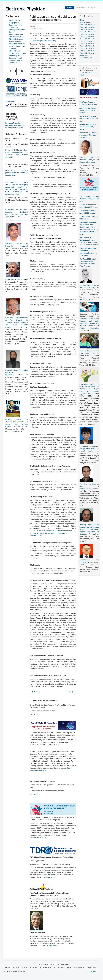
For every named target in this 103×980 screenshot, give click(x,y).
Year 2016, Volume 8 (87, 39)
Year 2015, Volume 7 (87, 41)
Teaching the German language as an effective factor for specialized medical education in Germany (89, 529)
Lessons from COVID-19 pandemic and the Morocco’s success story (16, 173)
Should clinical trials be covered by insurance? (89, 486)
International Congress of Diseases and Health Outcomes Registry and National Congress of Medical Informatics (89, 323)
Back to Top (94, 971)
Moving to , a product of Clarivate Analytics (89, 135)
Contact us (13, 63)
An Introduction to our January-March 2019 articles (88, 110)
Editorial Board (14, 51)
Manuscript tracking (16, 37)
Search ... (74, 6)
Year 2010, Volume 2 (87, 51)
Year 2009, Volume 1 (87, 53)
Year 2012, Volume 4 (87, 46)
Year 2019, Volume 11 (88, 29)
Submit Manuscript (16, 34)
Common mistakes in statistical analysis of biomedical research (89, 160)
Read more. (34, 714)
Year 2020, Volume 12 (88, 27)
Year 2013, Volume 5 (87, 44)
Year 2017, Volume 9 (87, 34)
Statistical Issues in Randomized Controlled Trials (16, 246)
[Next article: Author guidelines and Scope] (71, 692)
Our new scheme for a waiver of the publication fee (89, 119)
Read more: (42, 837)
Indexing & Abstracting (17, 53)
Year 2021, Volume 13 (88, 25)
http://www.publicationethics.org (44, 41)
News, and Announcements (86, 57)
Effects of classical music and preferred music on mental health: (89, 449)
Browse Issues (85, 22)
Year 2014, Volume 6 (87, 37)
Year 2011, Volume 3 (87, 48)
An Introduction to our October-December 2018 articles (89, 199)
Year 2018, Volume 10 (88, 32)
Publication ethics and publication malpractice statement (17, 46)
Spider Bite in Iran (13, 280)
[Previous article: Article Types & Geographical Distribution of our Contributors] (35, 692)
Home (82, 20)
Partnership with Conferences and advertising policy (15, 58)
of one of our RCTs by (88, 127)
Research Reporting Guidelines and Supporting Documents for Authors (15, 125)
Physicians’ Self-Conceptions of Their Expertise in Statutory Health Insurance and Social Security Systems (16, 322)
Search (69, 8)
